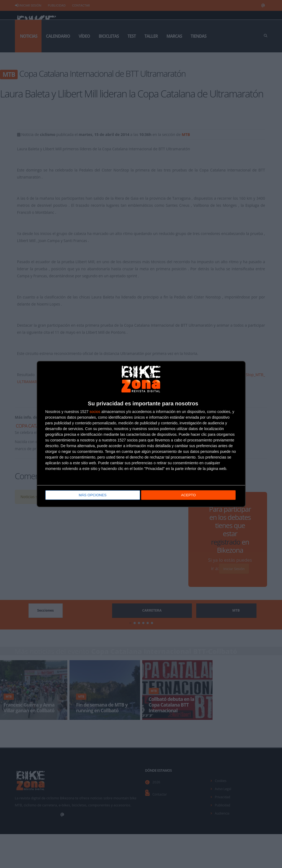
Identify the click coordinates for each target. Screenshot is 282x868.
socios (95, 412)
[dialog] (141, 434)
